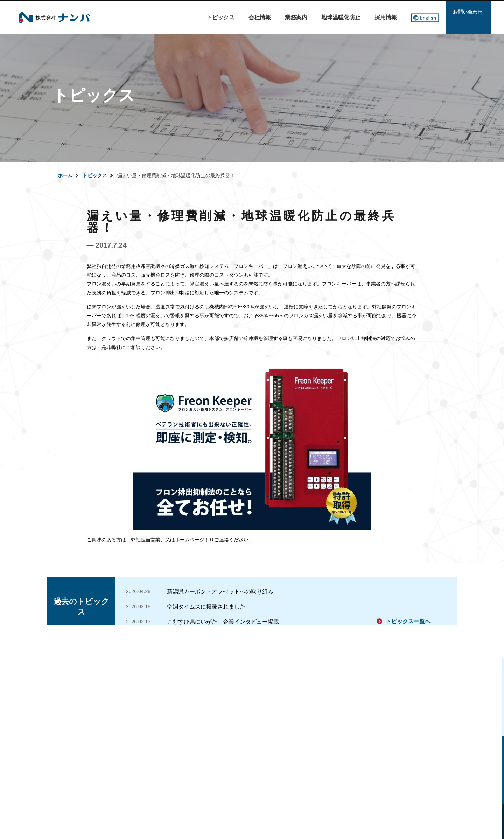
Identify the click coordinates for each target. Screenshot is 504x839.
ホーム (65, 175)
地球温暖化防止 (341, 17)
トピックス (220, 17)
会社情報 (260, 17)
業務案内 (296, 17)
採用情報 (386, 17)
